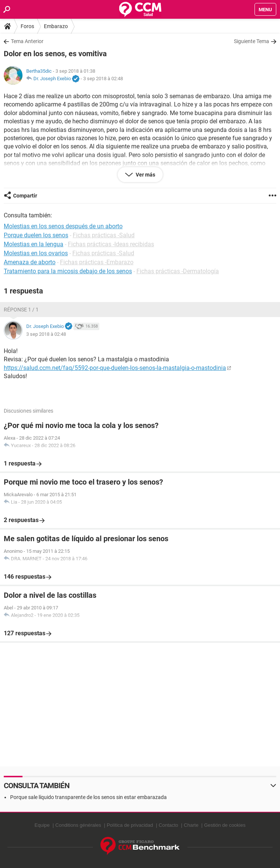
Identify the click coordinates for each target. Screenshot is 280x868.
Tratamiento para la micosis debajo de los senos (68, 271)
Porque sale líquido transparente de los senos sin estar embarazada (88, 797)
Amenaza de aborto (30, 262)
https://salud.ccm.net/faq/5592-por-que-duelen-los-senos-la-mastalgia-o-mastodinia (115, 368)
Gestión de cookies (225, 825)
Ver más (145, 175)
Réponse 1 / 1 (21, 310)
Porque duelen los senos (36, 235)
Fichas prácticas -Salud (104, 235)
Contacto (168, 825)
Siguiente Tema (252, 41)
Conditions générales (78, 825)
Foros (27, 26)
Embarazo (56, 26)
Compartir (25, 196)
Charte (191, 825)
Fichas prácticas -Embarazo (97, 262)
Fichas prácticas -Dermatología (178, 271)
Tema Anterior (27, 41)
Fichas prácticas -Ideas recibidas (111, 244)
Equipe (42, 825)
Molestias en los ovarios (36, 253)
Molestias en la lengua (34, 244)
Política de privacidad (130, 825)
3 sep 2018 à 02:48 (103, 79)
